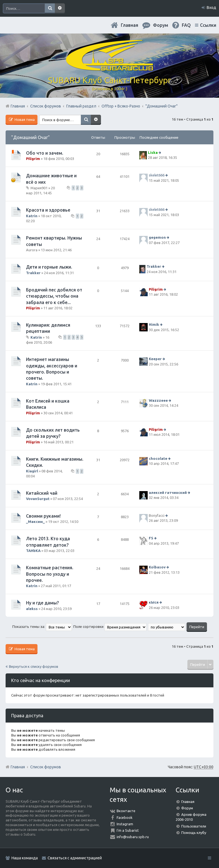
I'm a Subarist (128, 830)
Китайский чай (42, 493)
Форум (187, 808)
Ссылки (208, 25)
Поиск (50, 8)
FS (151, 538)
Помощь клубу (194, 833)
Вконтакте (126, 811)
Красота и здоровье (48, 210)
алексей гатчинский (168, 492)
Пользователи (194, 826)
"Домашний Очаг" (30, 137)
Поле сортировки (110, 627)
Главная (129, 25)
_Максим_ (35, 522)
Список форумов (46, 767)
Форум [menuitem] (161, 25)
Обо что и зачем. (45, 153)
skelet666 (157, 175)
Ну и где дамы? (42, 603)
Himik (154, 324)
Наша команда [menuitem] (25, 858)
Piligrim (33, 159)
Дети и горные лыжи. (49, 267)
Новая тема (24, 119)
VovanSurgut (38, 499)
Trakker (33, 273)
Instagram (125, 824)
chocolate (158, 458)
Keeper (155, 359)
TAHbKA (33, 551)
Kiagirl (32, 471)
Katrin (32, 216)
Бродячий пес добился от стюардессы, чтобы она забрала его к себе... (54, 296)
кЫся (154, 602)
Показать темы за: (42, 627)
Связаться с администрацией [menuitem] (75, 858)
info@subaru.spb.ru (133, 837)
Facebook (125, 817)
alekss (32, 609)
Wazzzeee (158, 400)
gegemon (157, 237)
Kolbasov (157, 567)
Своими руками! (43, 516)
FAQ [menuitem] (186, 25)
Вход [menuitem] (211, 8)
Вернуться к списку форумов (34, 666)
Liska (153, 152)
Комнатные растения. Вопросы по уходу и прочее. (50, 574)
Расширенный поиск (60, 8)
